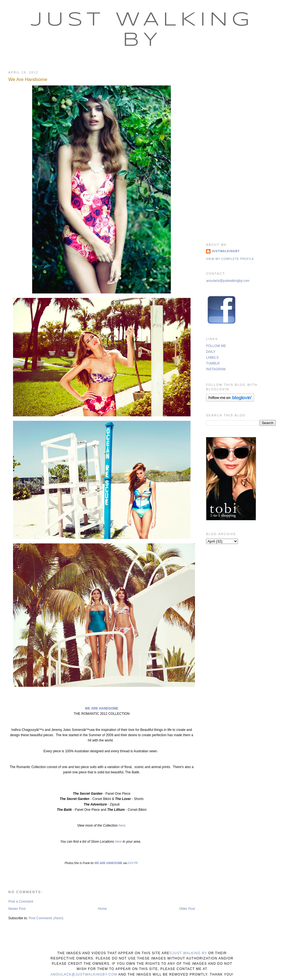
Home (102, 909)
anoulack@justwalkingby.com (228, 281)
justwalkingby (226, 251)
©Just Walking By (188, 953)
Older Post (187, 909)
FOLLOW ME (216, 346)
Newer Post (17, 909)
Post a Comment (21, 902)
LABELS (212, 358)
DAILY (211, 352)
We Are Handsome (28, 79)
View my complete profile (230, 259)
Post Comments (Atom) (46, 918)
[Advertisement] (241, 149)
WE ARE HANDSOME (102, 708)
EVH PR (133, 863)
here (121, 825)
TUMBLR (213, 363)
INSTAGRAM (216, 369)
